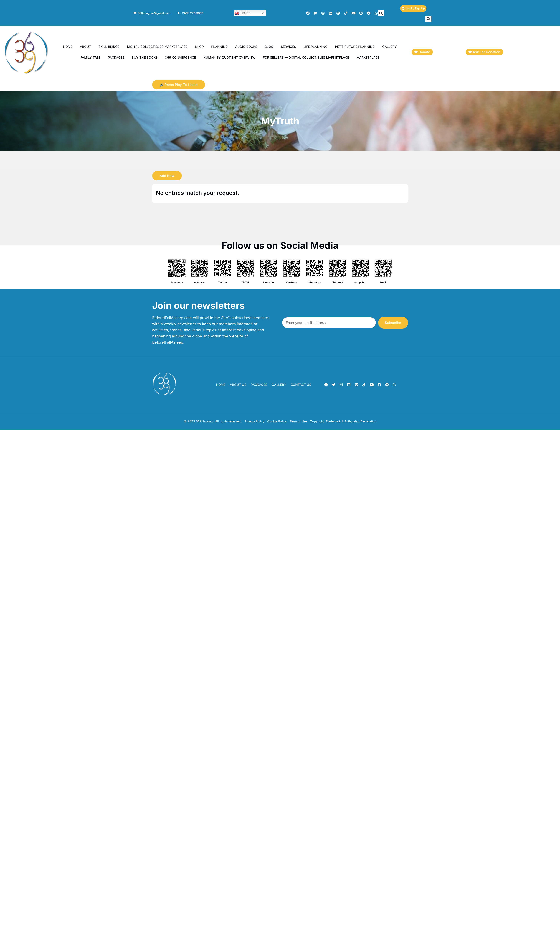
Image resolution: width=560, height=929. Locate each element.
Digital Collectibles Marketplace (157, 47)
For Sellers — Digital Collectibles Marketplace (306, 58)
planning (219, 47)
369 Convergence (180, 58)
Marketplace (368, 58)
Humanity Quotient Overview (229, 58)
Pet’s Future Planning (355, 47)
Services (288, 47)
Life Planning (315, 47)
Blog (269, 47)
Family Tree (90, 58)
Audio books (246, 47)
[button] (381, 13)
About (85, 47)
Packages (116, 58)
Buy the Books (145, 58)
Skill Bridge (109, 47)
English (243, 13)
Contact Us (301, 385)
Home (68, 47)
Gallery (389, 47)
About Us (238, 385)
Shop (199, 47)
